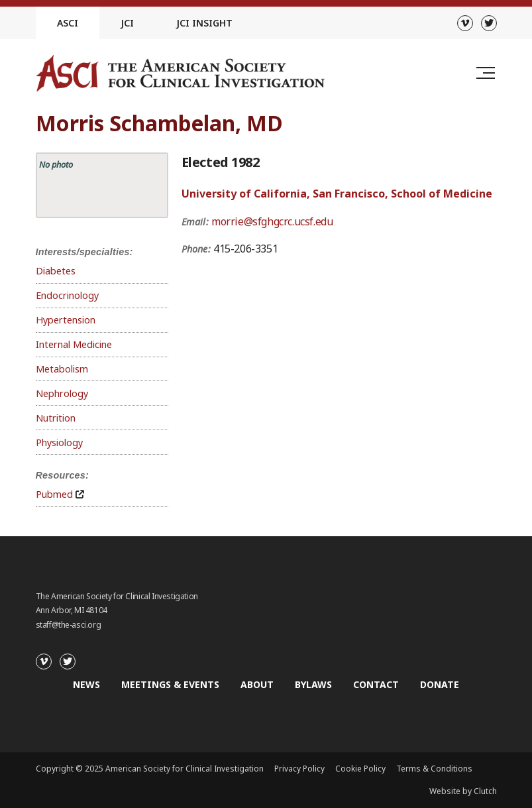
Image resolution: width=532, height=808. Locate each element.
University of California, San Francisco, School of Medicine (337, 194)
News (86, 684)
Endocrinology (67, 295)
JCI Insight (204, 23)
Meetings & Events (170, 684)
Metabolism (62, 369)
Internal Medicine (74, 344)
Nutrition (56, 418)
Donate (440, 684)
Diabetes (56, 271)
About (257, 684)
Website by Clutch (463, 791)
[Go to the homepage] (180, 73)
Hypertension (66, 320)
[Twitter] (489, 23)
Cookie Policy (360, 769)
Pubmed (54, 494)
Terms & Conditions (434, 769)
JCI (127, 23)
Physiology (59, 442)
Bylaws (313, 684)
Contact (376, 684)
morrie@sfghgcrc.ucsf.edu (272, 221)
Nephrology (62, 393)
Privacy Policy (299, 769)
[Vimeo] (465, 23)
